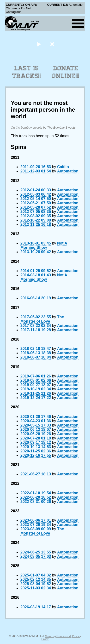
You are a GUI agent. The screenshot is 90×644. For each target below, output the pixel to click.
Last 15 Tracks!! (27, 72)
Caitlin (63, 167)
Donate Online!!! (66, 72)
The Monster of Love (42, 319)
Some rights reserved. (58, 636)
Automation (68, 171)
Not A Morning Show (44, 245)
